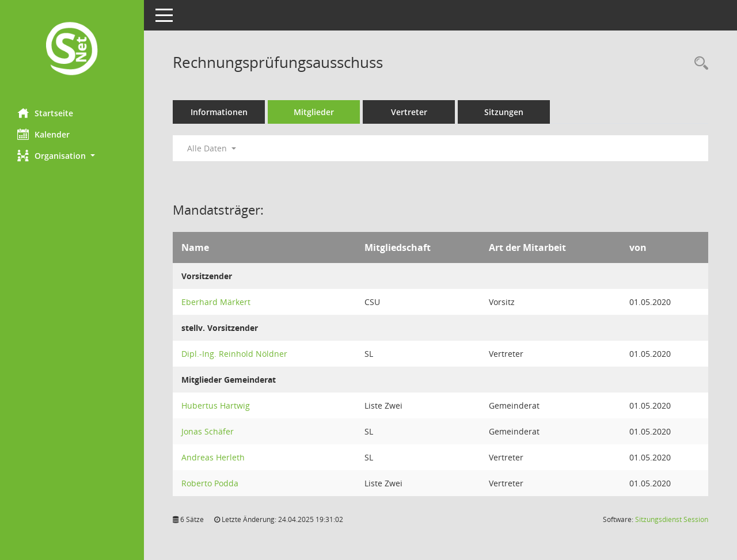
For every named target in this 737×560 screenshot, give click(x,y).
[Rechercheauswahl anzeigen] (698, 64)
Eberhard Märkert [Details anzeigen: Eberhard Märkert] (216, 302)
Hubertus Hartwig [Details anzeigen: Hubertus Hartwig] (216, 405)
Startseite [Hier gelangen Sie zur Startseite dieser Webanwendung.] (45, 113)
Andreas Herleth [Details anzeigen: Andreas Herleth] (213, 457)
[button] (72, 156)
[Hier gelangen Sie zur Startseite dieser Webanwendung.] (72, 50)
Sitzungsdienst (672, 519)
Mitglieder (314, 112)
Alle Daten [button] (212, 148)
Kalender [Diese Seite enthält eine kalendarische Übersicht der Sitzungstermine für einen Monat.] (43, 134)
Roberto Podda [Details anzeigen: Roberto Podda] (210, 483)
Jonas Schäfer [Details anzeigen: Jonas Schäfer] (208, 431)
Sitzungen (504, 112)
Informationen (219, 112)
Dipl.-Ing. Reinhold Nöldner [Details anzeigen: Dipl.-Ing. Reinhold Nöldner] (234, 354)
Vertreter (409, 112)
